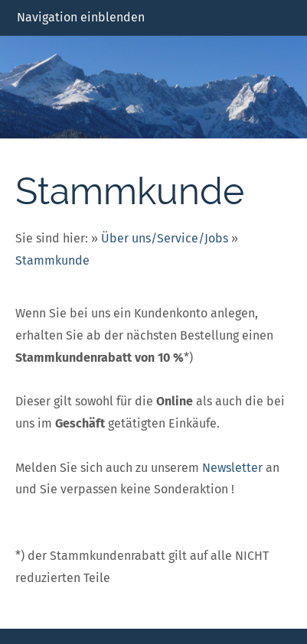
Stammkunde (52, 260)
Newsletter (232, 468)
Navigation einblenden (81, 17)
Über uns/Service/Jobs (165, 238)
